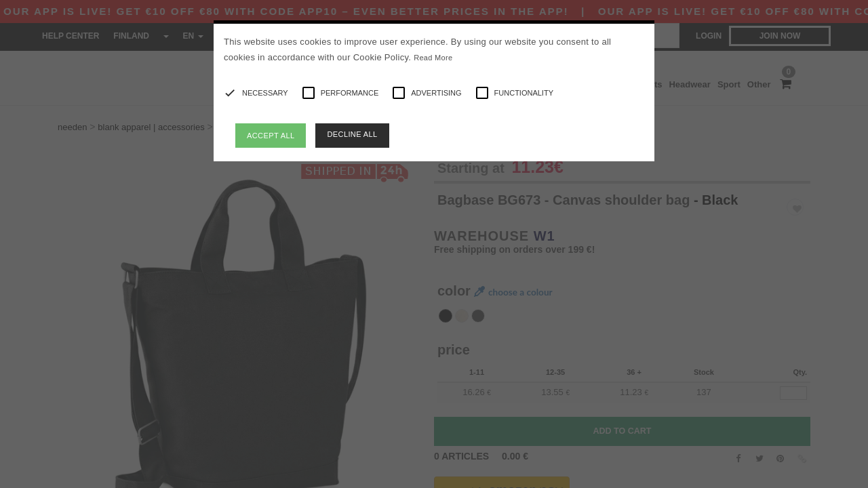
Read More (433, 58)
